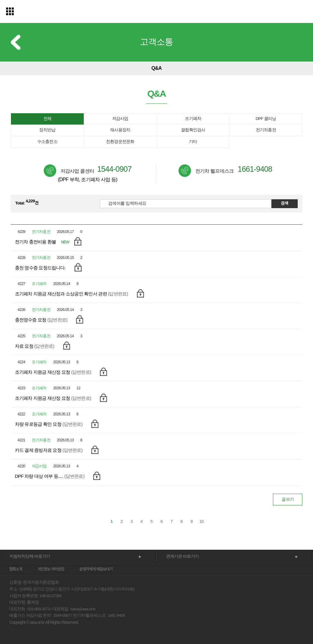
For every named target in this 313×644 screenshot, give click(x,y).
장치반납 (47, 130)
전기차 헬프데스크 (233, 171)
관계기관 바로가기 (180, 556)
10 (201, 522)
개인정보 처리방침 (51, 569)
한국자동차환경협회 (156, 12)
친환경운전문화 (120, 142)
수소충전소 (47, 142)
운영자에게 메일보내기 (96, 569)
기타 (193, 142)
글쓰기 (289, 500)
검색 (302, 12)
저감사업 (120, 119)
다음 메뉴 (300, 69)
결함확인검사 (193, 130)
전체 (47, 119)
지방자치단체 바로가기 (27, 556)
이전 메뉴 (16, 42)
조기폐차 (193, 119)
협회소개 (16, 569)
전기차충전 (266, 130)
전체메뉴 (10, 11)
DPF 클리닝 (266, 119)
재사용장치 (120, 130)
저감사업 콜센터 (95, 171)
